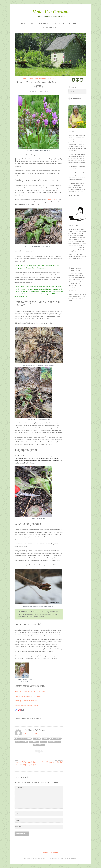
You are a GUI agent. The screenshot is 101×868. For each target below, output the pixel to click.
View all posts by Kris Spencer (33, 734)
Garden (46, 739)
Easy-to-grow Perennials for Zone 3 (26, 701)
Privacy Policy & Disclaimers (50, 852)
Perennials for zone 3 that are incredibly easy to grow (27, 763)
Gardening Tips (27, 79)
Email (18, 820)
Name (18, 813)
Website (18, 827)
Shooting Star (55, 742)
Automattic (72, 858)
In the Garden (58, 24)
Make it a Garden (50, 12)
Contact (71, 102)
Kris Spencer (44, 92)
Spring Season (39, 745)
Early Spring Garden (23, 739)
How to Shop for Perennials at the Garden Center (30, 691)
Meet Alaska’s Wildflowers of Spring (26, 705)
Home (23, 24)
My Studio (72, 24)
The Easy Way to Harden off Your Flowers (28, 696)
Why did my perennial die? (51, 761)
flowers (37, 739)
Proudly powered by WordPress (37, 858)
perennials (34, 742)
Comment (20, 788)
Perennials (52, 79)
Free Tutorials (43, 24)
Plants (44, 742)
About (31, 24)
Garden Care (56, 739)
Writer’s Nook (49, 27)
